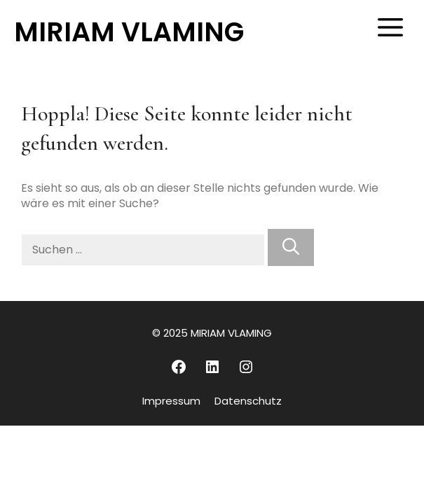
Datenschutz (248, 401)
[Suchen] (291, 247)
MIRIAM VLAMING (129, 32)
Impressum (171, 401)
